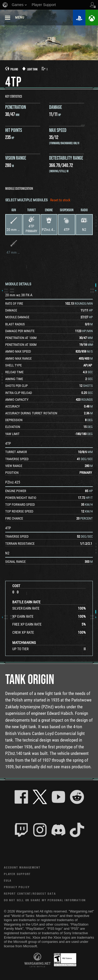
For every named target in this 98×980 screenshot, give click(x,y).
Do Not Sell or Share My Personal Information (45, 900)
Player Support (17, 874)
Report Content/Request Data (30, 893)
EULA (8, 880)
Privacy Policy (17, 887)
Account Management (22, 867)
